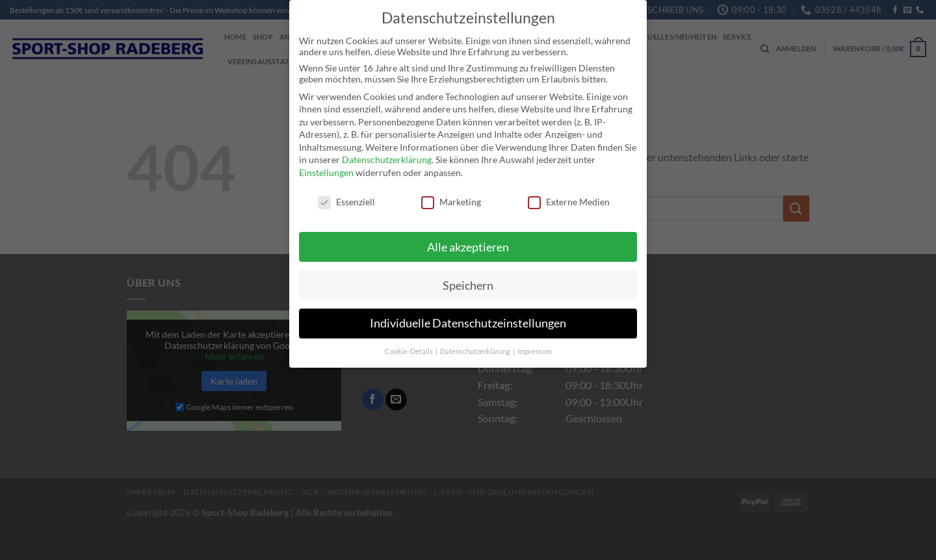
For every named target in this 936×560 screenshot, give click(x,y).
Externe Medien (569, 200)
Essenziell (346, 200)
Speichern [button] (468, 284)
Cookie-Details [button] (409, 350)
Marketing (451, 200)
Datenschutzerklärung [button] (476, 350)
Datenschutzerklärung (387, 158)
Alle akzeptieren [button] (468, 245)
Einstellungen (326, 171)
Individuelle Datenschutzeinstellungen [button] (468, 322)
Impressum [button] (535, 350)
